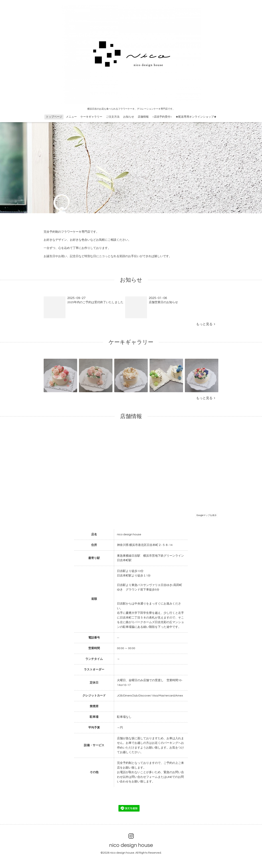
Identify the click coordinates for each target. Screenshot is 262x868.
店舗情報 (143, 117)
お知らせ (129, 117)
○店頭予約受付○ (162, 117)
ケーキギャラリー (91, 117)
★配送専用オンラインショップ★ (196, 117)
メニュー (71, 117)
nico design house (131, 845)
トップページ (54, 117)
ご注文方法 (113, 117)
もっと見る (206, 324)
